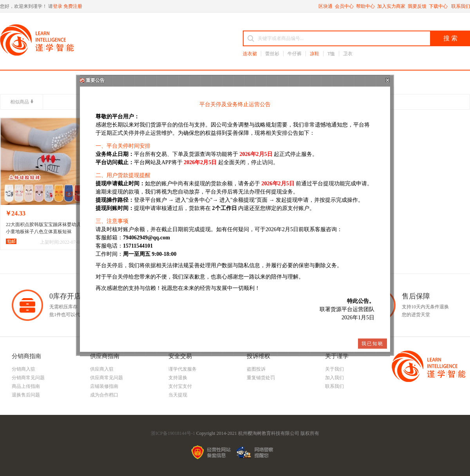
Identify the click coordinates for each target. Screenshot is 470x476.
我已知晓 (372, 344)
